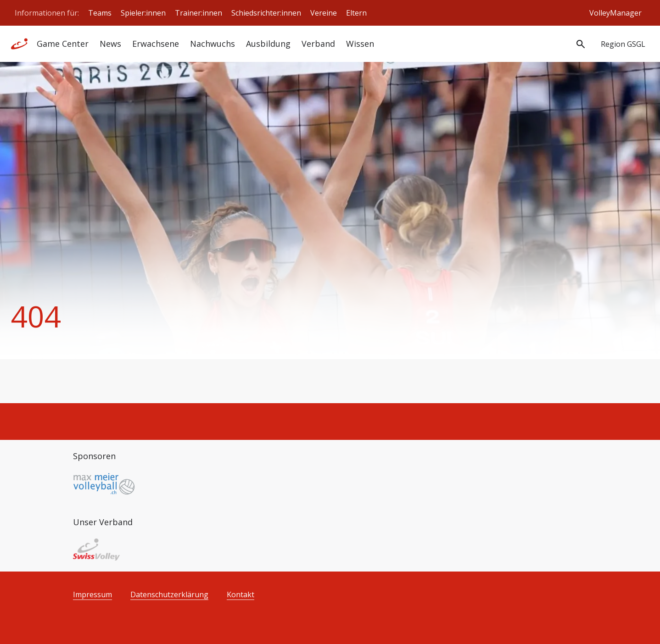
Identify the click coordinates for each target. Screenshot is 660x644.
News (110, 44)
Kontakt (241, 595)
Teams (100, 13)
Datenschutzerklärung (169, 595)
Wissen (360, 44)
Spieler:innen (143, 13)
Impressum (92, 595)
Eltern (356, 13)
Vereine (324, 13)
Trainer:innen (199, 13)
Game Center (63, 44)
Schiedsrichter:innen (266, 13)
